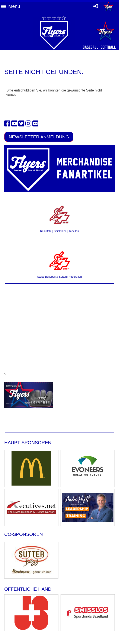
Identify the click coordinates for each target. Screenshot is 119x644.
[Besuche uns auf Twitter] (21, 124)
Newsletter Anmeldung (39, 137)
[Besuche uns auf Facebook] (7, 124)
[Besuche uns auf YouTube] (14, 124)
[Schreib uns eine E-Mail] (35, 124)
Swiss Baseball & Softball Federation (59, 277)
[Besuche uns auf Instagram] (28, 124)
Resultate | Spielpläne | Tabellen (59, 231)
